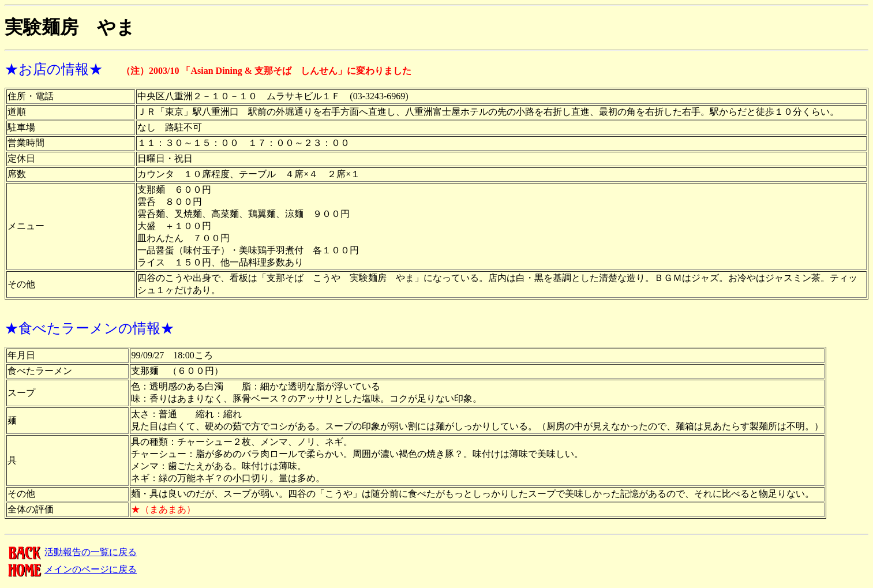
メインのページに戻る (71, 569)
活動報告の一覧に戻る (71, 552)
